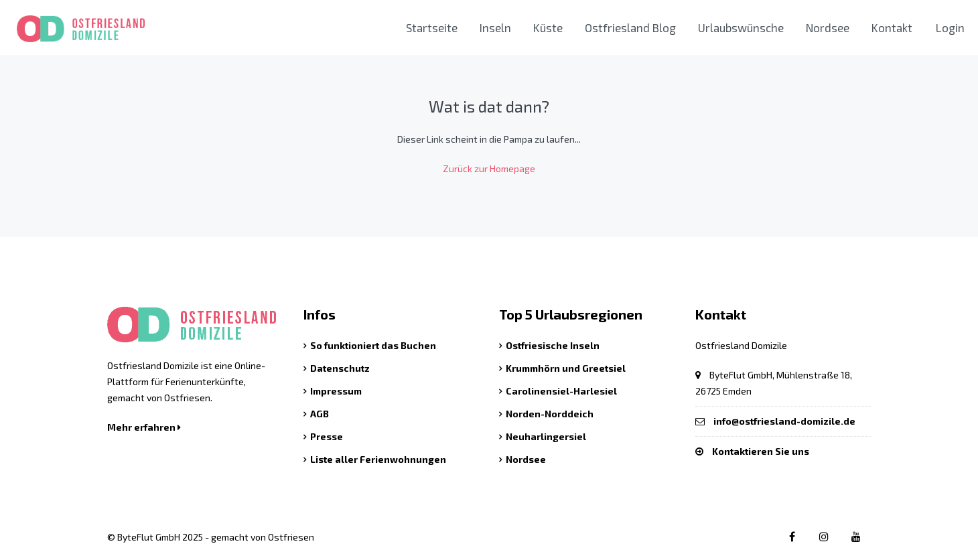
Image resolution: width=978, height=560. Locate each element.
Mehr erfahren (144, 427)
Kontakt (892, 27)
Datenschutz (340, 368)
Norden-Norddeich (550, 414)
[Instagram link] (824, 536)
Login (950, 27)
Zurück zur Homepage (489, 168)
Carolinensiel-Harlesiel (561, 391)
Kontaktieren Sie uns (761, 451)
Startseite (432, 27)
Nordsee (828, 27)
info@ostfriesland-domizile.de (784, 421)
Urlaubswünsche (741, 27)
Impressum (336, 391)
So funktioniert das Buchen (373, 345)
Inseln (495, 27)
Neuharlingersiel (546, 436)
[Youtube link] (856, 536)
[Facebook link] (791, 536)
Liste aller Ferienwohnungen (378, 459)
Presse (327, 436)
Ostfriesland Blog (630, 27)
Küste (548, 27)
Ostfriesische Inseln (553, 345)
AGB (320, 414)
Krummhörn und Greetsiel (566, 368)
